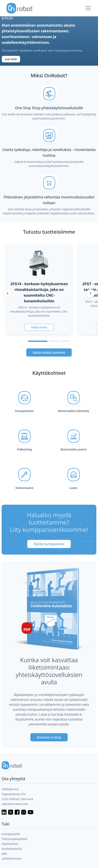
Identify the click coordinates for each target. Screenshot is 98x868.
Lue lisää (11, 59)
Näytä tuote (39, 327)
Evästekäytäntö (12, 849)
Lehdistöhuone (12, 858)
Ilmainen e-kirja (49, 737)
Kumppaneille (11, 834)
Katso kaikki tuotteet (49, 352)
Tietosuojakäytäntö (14, 839)
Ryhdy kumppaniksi (49, 544)
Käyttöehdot (10, 844)
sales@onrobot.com (15, 804)
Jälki (4, 854)
